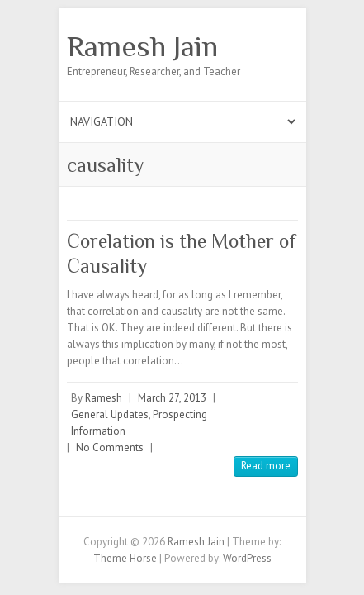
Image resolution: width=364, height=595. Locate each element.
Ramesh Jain (142, 46)
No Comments (110, 447)
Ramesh (104, 398)
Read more (266, 466)
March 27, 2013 (172, 398)
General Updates (110, 414)
